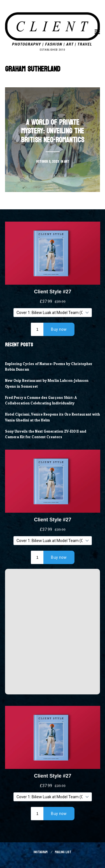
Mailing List (63, 852)
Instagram (41, 852)
